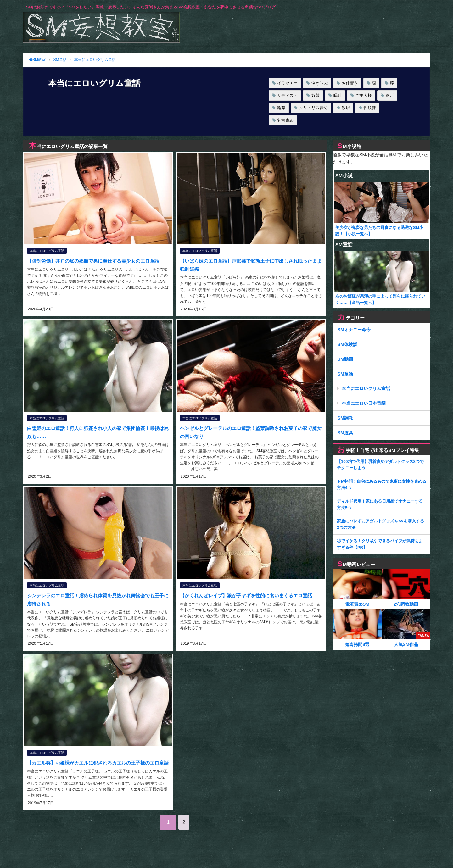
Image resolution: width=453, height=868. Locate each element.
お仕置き (350, 83)
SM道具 (345, 433)
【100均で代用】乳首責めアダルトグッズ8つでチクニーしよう (380, 465)
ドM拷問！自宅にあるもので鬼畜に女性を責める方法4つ (382, 485)
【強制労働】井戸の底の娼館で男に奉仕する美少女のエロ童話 (97, 261)
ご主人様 (364, 95)
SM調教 (345, 418)
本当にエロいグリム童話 (47, 251)
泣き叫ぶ (320, 83)
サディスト (287, 95)
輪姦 (281, 108)
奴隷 (316, 95)
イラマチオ (287, 83)
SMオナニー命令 (354, 330)
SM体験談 (347, 344)
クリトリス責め (313, 108)
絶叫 (390, 95)
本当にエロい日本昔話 (364, 403)
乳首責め (285, 120)
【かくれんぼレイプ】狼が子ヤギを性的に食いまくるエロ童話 (249, 594)
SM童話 (345, 374)
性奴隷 (370, 108)
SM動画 (345, 359)
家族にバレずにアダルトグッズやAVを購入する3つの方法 (380, 524)
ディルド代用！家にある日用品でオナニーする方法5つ (380, 504)
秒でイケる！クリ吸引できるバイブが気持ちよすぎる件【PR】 (380, 544)
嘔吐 (338, 95)
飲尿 (346, 108)
